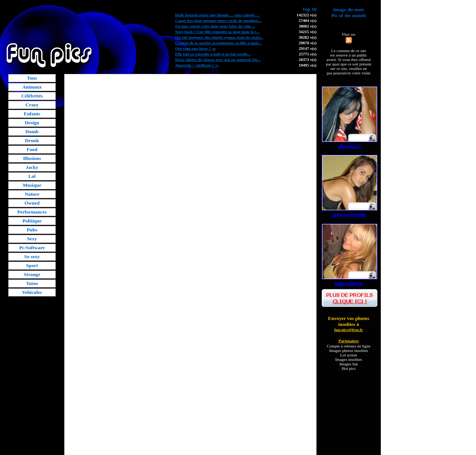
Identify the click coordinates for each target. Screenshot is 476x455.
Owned (32, 203)
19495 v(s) (308, 65)
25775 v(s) (308, 54)
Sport (32, 265)
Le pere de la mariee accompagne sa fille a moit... (218, 43)
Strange (32, 274)
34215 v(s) (308, 32)
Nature (32, 194)
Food (32, 149)
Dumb (32, 132)
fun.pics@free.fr (349, 330)
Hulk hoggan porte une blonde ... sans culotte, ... (217, 15)
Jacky (32, 167)
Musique (32, 185)
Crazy (32, 105)
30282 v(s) (308, 37)
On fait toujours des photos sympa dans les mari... (219, 37)
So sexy (32, 257)
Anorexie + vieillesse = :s (197, 65)
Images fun (349, 364)
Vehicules (32, 292)
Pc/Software (32, 248)
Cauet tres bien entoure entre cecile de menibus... (218, 20)
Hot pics (349, 368)
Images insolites (349, 359)
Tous (32, 78)
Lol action (349, 355)
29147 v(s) (308, 48)
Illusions (32, 158)
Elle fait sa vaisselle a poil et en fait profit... (213, 54)
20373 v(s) (308, 60)
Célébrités (32, 96)
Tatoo (32, 283)
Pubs (32, 230)
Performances (32, 212)
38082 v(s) (308, 26)
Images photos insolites (348, 350)
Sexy (32, 239)
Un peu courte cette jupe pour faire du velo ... (215, 26)
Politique (32, 221)
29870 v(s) (308, 43)
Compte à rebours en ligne (349, 346)
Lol (32, 176)
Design (32, 123)
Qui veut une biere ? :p (195, 48)
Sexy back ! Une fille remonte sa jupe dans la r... (217, 32)
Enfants (32, 114)
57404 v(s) (308, 20)
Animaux (32, 87)
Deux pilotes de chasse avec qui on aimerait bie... (218, 60)
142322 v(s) (307, 15)
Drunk (32, 140)
